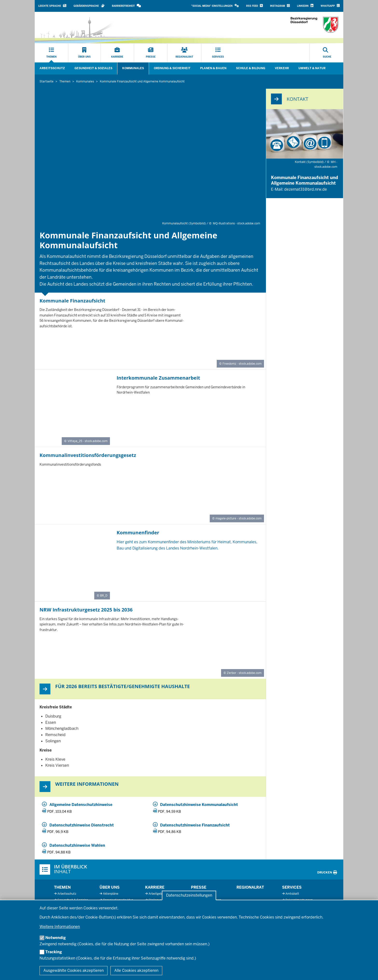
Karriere (155, 887)
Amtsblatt (292, 894)
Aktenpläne (111, 894)
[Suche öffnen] (327, 53)
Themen (62, 887)
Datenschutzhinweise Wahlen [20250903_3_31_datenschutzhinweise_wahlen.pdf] (77, 845)
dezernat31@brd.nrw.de (306, 189)
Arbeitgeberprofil (160, 894)
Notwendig (56, 938)
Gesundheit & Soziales (93, 68)
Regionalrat (250, 887)
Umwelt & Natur (312, 68)
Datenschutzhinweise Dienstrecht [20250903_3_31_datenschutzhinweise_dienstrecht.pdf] (82, 825)
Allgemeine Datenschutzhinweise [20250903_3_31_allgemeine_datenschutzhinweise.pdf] (81, 805)
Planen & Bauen (213, 68)
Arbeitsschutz (52, 68)
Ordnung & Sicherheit (172, 68)
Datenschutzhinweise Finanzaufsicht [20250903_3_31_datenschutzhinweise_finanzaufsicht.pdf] (195, 825)
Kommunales (133, 68)
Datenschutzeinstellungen (189, 896)
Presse (199, 887)
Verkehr (282, 68)
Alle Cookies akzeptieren (136, 970)
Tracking (54, 952)
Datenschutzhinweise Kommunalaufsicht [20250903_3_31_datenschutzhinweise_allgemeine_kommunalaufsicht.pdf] (199, 805)
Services (292, 887)
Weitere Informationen (60, 927)
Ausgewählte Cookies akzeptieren (74, 970)
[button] (215, 6)
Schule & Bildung (251, 68)
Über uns (110, 887)
